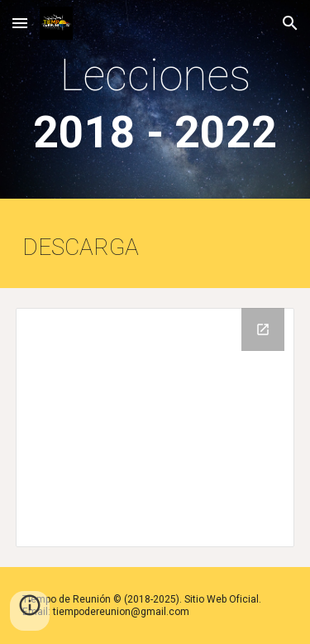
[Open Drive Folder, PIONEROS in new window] (263, 329)
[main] (155, 103)
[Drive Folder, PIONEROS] (155, 428)
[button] (20, 23)
